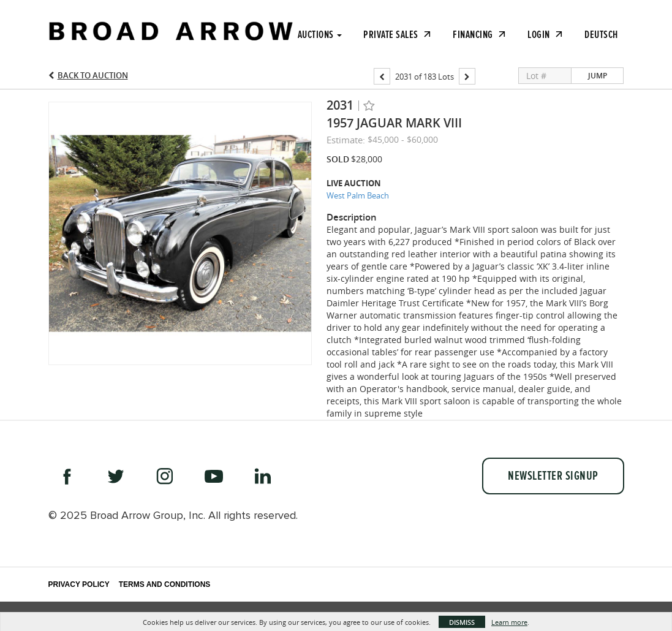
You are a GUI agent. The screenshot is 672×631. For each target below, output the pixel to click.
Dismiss (462, 622)
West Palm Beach (358, 195)
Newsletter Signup (553, 476)
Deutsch (601, 34)
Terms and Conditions (165, 584)
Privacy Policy (79, 584)
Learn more (509, 622)
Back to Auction (93, 75)
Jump (598, 76)
